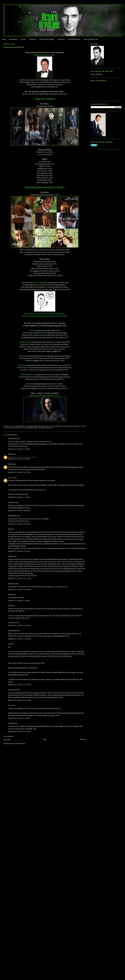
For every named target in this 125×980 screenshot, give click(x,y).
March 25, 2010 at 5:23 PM (19, 718)
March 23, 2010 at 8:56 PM (19, 551)
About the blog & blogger (47, 39)
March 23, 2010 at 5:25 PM (19, 459)
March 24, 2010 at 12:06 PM (20, 590)
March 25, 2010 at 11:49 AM (20, 700)
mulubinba (11, 723)
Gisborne (66, 426)
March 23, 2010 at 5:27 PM (19, 472)
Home (4, 39)
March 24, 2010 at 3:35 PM (19, 626)
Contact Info (61, 39)
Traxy (10, 705)
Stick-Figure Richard (74, 39)
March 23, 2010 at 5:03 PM (19, 449)
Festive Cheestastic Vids (91, 39)
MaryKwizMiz (13, 438)
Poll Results (16, 428)
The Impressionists (45, 428)
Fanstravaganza (56, 426)
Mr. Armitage (75, 426)
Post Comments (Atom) (18, 744)
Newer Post (7, 740)
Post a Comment (8, 736)
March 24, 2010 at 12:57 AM (20, 579)
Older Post (83, 740)
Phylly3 (10, 454)
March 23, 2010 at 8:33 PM (19, 524)
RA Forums (33, 39)
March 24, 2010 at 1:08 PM (19, 601)
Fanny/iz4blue (12, 631)
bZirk (10, 606)
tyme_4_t (11, 477)
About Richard (13, 39)
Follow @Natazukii (96, 74)
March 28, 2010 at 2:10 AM (19, 732)
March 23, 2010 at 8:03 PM (19, 511)
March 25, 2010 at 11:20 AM (20, 639)
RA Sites (23, 39)
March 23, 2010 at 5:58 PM (19, 497)
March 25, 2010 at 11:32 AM (20, 685)
